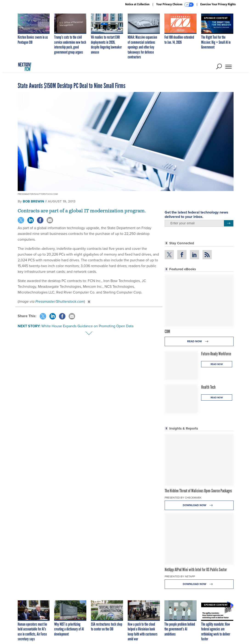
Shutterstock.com (70, 301)
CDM (167, 331)
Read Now (199, 341)
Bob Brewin (33, 201)
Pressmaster (45, 301)
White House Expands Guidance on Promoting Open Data (87, 326)
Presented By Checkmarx (183, 498)
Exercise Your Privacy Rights (218, 4)
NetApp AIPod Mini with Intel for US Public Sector (196, 570)
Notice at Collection (137, 4)
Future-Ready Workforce (216, 354)
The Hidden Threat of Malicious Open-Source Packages (198, 491)
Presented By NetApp (180, 576)
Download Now (199, 505)
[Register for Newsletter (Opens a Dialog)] (229, 223)
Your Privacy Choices (175, 5)
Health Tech (208, 387)
